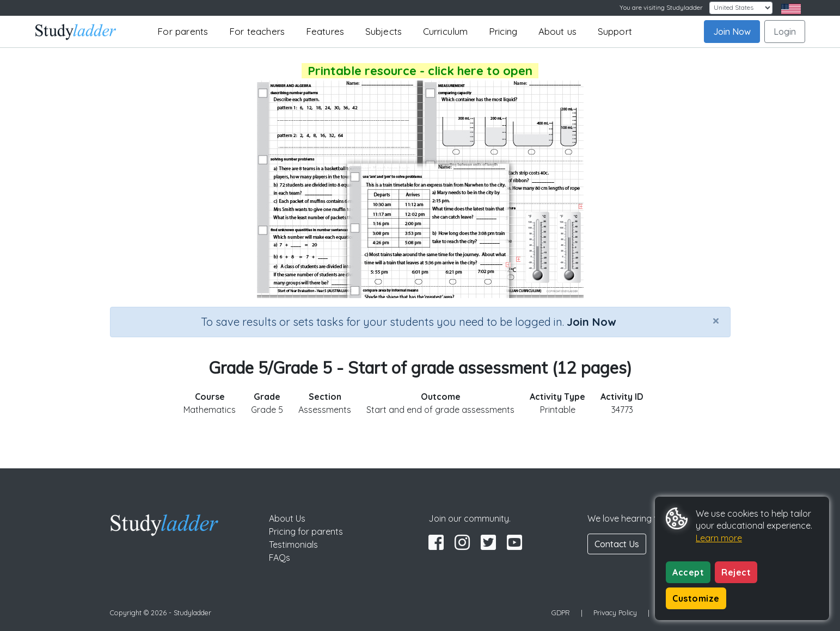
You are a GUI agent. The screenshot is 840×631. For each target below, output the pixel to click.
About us (558, 31)
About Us (287, 518)
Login (785, 32)
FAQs (280, 558)
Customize (696, 598)
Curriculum (446, 31)
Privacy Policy (615, 613)
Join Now (732, 32)
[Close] (716, 320)
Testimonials (293, 545)
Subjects (384, 31)
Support (615, 31)
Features (325, 31)
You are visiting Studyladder (661, 7)
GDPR (561, 613)
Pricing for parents (306, 531)
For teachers (257, 31)
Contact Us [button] (617, 544)
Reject (736, 572)
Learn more (719, 538)
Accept (688, 572)
